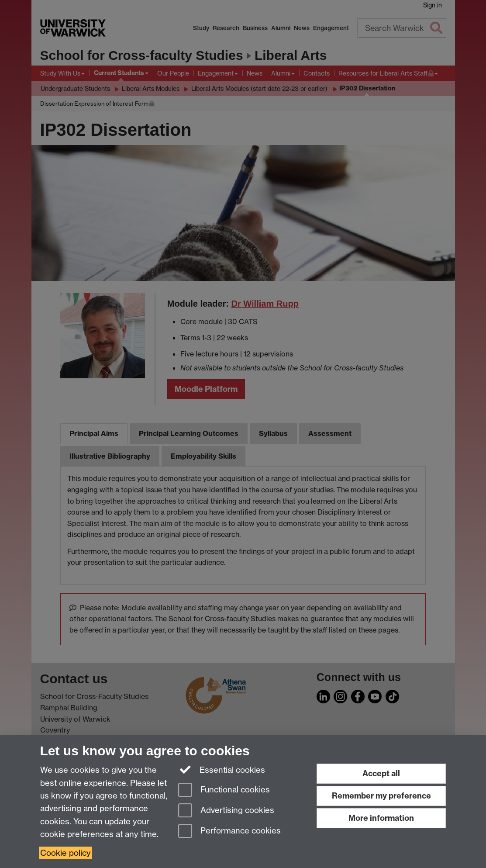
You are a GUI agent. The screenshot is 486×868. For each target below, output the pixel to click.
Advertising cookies (226, 811)
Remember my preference (381, 796)
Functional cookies (224, 790)
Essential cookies (222, 769)
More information (381, 818)
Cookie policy (65, 853)
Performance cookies (229, 832)
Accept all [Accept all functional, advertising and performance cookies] (381, 773)
